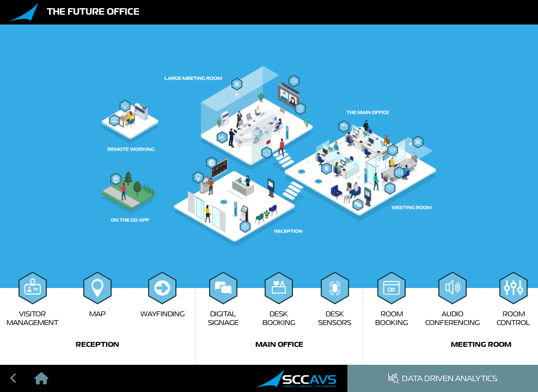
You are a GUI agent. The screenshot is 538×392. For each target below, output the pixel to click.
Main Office (279, 344)
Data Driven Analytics (443, 378)
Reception (97, 344)
